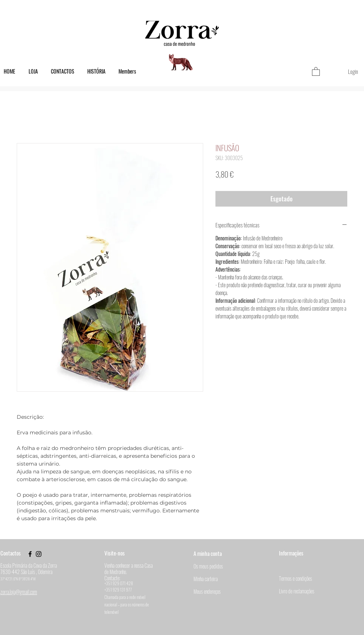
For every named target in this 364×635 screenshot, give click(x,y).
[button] (316, 71)
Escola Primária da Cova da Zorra (29, 565)
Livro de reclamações (297, 591)
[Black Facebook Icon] (30, 554)
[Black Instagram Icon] (39, 554)
